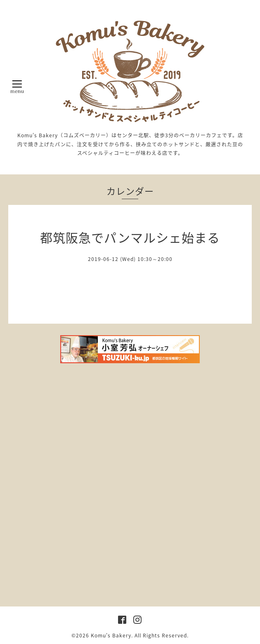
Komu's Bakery (111, 635)
